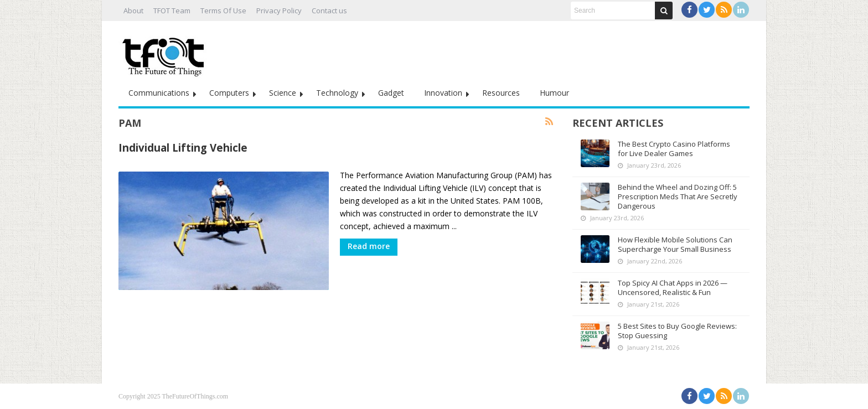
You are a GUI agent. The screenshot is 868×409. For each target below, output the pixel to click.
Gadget (391, 93)
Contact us (329, 11)
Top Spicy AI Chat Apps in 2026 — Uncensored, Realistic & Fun (673, 288)
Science (283, 93)
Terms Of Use (223, 11)
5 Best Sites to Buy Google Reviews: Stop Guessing (677, 331)
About (133, 11)
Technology (337, 93)
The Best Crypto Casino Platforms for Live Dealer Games (674, 149)
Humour (554, 93)
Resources (501, 93)
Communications (159, 93)
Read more (369, 246)
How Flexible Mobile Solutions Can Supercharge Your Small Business (675, 244)
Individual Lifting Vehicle (183, 147)
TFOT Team (172, 11)
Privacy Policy (279, 11)
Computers (229, 93)
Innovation (443, 93)
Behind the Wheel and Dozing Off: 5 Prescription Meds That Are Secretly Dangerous (678, 196)
